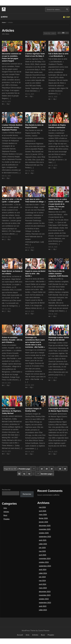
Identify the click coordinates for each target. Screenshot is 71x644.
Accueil (20, 635)
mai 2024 (42, 581)
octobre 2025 (44, 533)
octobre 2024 (44, 562)
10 (42, 469)
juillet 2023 (43, 610)
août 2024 (43, 570)
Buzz (5, 515)
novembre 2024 (45, 559)
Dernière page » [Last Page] (47, 474)
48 (60, 469)
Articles (6, 512)
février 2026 (43, 518)
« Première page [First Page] (24, 469)
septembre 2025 (45, 537)
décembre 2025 (45, 526)
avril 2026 (43, 511)
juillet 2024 (43, 573)
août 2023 (43, 606)
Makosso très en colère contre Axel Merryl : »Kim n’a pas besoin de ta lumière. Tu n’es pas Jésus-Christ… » (59, 204)
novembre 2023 (45, 595)
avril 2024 (43, 584)
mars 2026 (43, 515)
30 (52, 469)
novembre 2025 (45, 529)
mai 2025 (42, 551)
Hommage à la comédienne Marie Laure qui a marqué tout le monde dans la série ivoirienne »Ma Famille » (35, 342)
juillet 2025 (43, 544)
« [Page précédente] (33, 469)
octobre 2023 (44, 599)
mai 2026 (42, 507)
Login (67, 17)
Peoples (7, 519)
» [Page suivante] (38, 474)
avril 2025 (43, 555)
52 (29, 474)
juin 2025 (42, 548)
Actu (5, 508)
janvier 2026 (43, 522)
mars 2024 (43, 588)
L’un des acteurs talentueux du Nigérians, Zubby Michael (12, 411)
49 (65, 469)
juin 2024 (42, 577)
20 (47, 469)
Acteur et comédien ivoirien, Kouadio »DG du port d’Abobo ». (12, 340)
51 (24, 474)
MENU (4, 17)
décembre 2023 (45, 592)
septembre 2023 (45, 603)
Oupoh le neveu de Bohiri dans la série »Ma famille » (35, 274)
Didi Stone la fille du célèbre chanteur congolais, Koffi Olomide (58, 274)
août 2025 (43, 540)
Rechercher (6, 490)
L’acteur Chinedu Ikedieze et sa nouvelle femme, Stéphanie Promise (12, 127)
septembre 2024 (45, 566)
